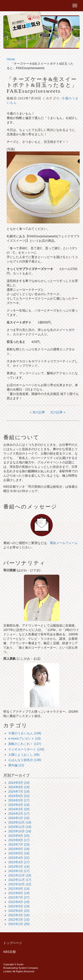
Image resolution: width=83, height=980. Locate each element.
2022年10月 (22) (20, 884)
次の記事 (56, 412)
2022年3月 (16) (19, 915)
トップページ (13, 943)
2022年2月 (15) (19, 920)
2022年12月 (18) (20, 875)
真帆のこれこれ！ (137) (25, 744)
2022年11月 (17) (20, 880)
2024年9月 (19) (19, 783)
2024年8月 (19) (19, 787)
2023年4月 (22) (19, 858)
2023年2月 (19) (19, 867)
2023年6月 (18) (19, 849)
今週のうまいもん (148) (25, 733)
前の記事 (39, 412)
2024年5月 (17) (19, 800)
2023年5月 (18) (19, 853)
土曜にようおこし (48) (24, 755)
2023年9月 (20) (19, 836)
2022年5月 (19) (19, 906)
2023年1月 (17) (19, 871)
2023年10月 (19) (20, 831)
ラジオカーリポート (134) (26, 749)
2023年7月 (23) (19, 844)
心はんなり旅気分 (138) (25, 760)
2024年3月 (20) (19, 809)
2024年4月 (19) (19, 805)
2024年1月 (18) (19, 818)
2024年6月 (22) (19, 796)
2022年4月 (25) (19, 911)
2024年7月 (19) (19, 791)
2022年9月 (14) (19, 889)
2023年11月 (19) (20, 827)
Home (11, 59)
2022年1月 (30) (19, 924)
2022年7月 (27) (19, 897)
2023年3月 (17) (19, 862)
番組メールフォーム (64, 543)
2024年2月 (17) (19, 814)
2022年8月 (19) (19, 893)
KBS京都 (10, 952)
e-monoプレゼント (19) (24, 738)
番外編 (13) (16, 765)
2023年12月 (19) (20, 822)
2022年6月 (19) (19, 902)
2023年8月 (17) (19, 840)
